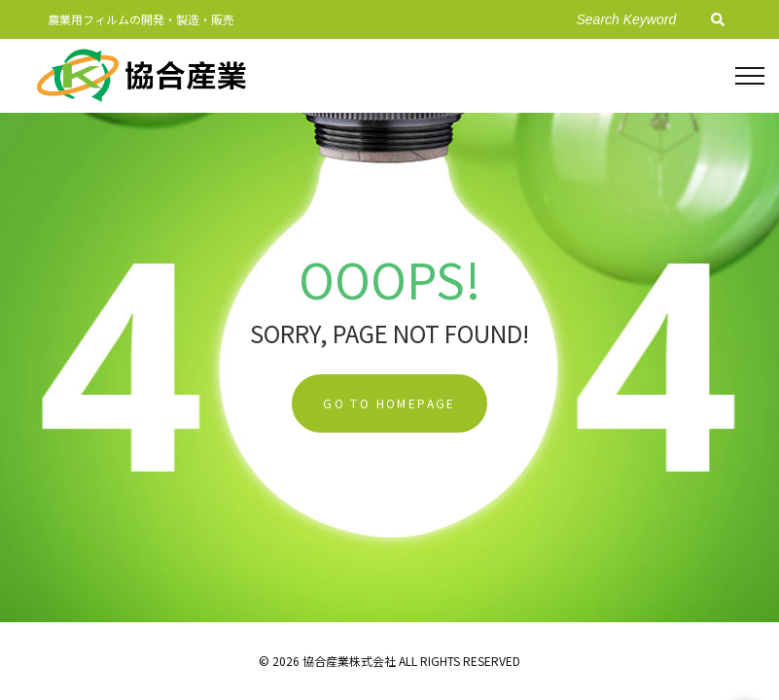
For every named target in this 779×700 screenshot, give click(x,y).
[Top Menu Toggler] (750, 76)
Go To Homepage (389, 403)
